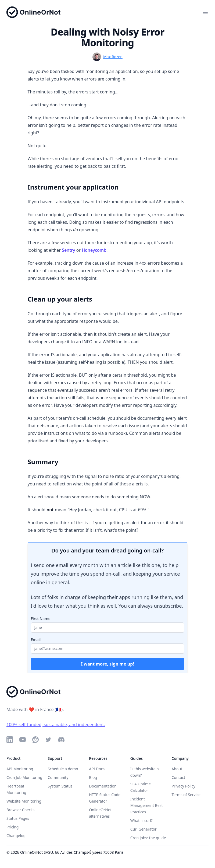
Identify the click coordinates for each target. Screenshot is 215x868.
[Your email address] (108, 649)
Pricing (12, 827)
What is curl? (141, 820)
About (177, 769)
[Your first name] (108, 628)
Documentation (103, 786)
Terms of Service (186, 795)
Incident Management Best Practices (147, 805)
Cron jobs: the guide (148, 838)
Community (58, 777)
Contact (178, 777)
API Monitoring (20, 769)
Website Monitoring (24, 801)
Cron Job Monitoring (24, 777)
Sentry (68, 250)
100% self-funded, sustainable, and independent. (56, 724)
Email (36, 640)
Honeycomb (94, 250)
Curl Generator (144, 829)
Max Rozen (113, 57)
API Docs (97, 769)
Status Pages (18, 818)
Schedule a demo (63, 769)
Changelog (16, 836)
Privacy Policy (183, 786)
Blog (93, 777)
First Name (41, 619)
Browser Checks (20, 810)
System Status (60, 786)
